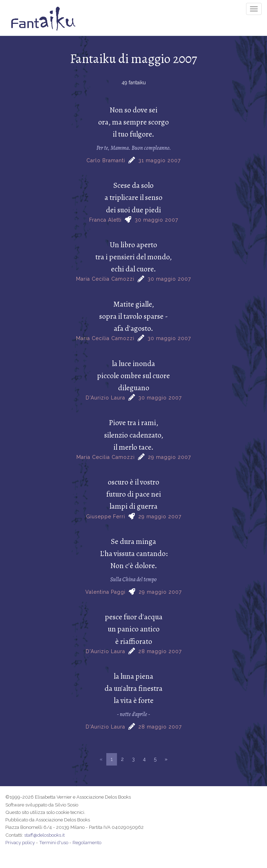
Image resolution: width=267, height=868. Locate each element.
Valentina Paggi (105, 592)
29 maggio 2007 (169, 457)
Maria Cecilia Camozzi (105, 279)
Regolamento (87, 842)
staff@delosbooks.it (44, 835)
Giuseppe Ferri (106, 517)
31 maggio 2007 (159, 160)
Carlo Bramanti (106, 160)
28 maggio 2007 (160, 651)
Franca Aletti (105, 220)
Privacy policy (20, 842)
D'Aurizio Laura (105, 398)
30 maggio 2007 (156, 220)
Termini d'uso (54, 842)
